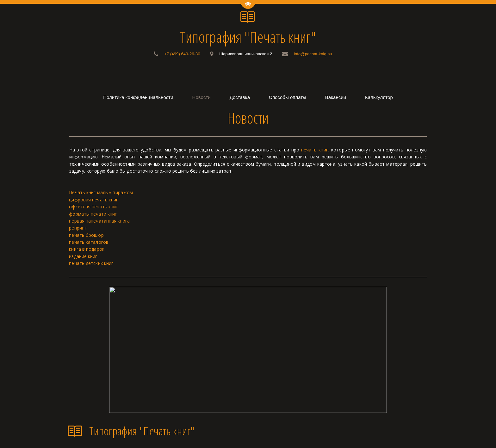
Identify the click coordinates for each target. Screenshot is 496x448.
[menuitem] (138, 97)
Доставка (240, 97)
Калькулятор (379, 97)
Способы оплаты (288, 97)
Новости (201, 97)
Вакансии (336, 97)
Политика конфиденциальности (138, 97)
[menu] (248, 97)
